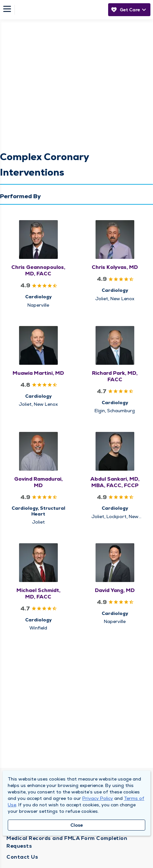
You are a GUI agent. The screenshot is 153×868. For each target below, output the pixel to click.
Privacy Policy (98, 798)
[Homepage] (60, 10)
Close (77, 825)
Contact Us (22, 857)
